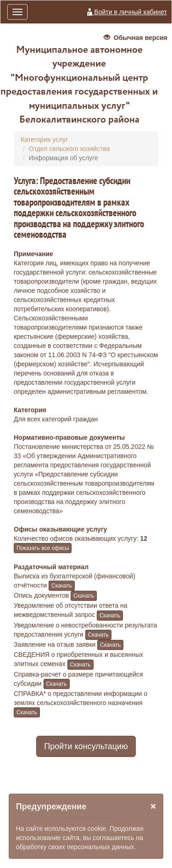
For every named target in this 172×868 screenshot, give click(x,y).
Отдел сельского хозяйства (69, 149)
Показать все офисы (43, 548)
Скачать (62, 586)
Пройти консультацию (86, 746)
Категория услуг (44, 140)
